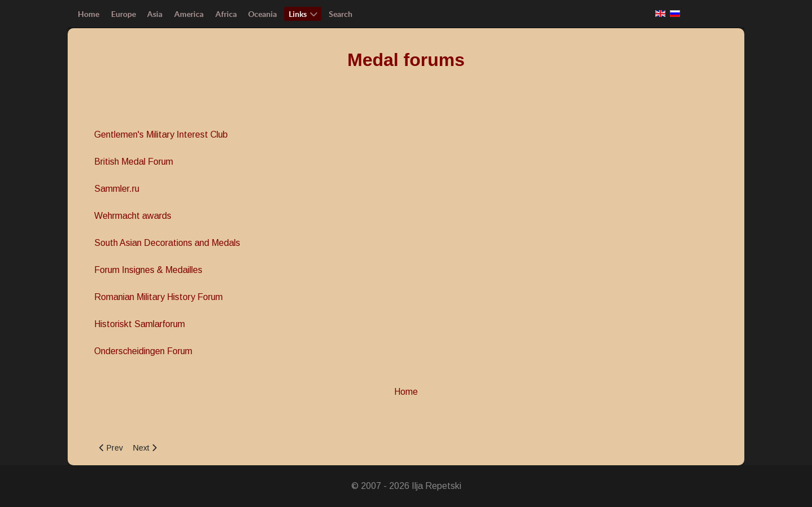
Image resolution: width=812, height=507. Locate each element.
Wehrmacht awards (133, 216)
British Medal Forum (134, 162)
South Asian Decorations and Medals (167, 243)
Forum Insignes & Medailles (148, 270)
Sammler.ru (117, 189)
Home (406, 392)
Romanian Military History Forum (158, 297)
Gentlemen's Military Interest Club (161, 135)
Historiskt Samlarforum (140, 324)
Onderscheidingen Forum (143, 351)
